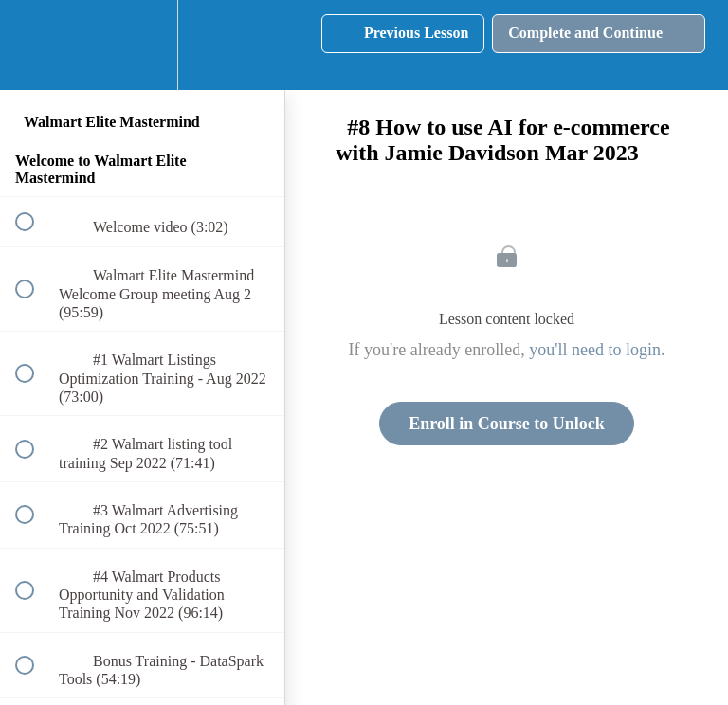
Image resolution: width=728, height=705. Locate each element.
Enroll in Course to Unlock (507, 424)
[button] (35, 45)
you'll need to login (595, 350)
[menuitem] (142, 45)
